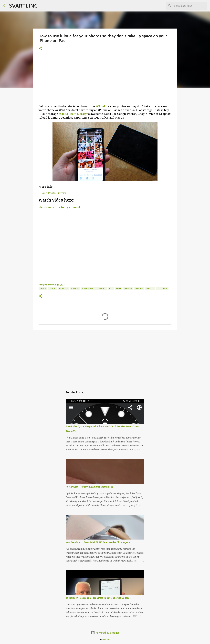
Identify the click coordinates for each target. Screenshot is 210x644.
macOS (150, 288)
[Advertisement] (105, 79)
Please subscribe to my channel (59, 207)
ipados (128, 288)
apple (43, 288)
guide (53, 288)
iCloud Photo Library (73, 114)
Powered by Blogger (105, 633)
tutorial (162, 288)
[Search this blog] (190, 6)
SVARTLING (23, 6)
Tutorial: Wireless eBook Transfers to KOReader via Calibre (98, 598)
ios (111, 288)
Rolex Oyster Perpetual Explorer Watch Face (89, 487)
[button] (41, 48)
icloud (75, 288)
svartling (106, 639)
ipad (119, 288)
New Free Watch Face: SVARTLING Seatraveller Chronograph (98, 542)
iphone (139, 288)
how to (63, 288)
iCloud (100, 106)
